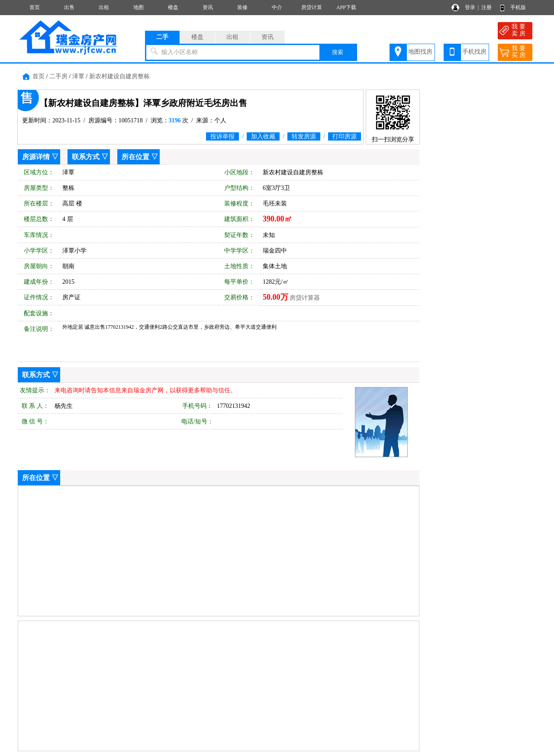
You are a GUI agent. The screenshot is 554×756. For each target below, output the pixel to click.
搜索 (338, 52)
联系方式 (86, 157)
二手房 (58, 76)
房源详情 (36, 157)
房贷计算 (312, 7)
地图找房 (420, 52)
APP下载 (346, 7)
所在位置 (135, 157)
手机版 (518, 7)
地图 (138, 7)
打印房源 (345, 136)
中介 (277, 7)
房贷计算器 (305, 298)
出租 (104, 7)
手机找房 (474, 52)
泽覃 (78, 76)
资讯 (208, 7)
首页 (35, 7)
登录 (470, 7)
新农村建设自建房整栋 (119, 76)
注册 (486, 7)
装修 (242, 7)
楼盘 (173, 7)
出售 (69, 7)
